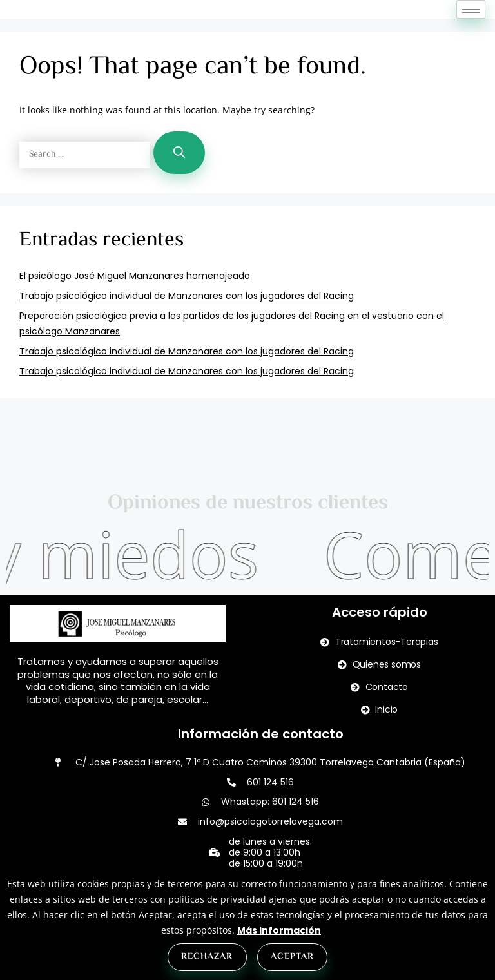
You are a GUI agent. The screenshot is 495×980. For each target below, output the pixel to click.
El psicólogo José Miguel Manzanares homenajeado (135, 304)
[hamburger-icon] (471, 24)
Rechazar (207, 957)
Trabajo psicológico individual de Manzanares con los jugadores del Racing (187, 324)
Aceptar (292, 957)
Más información (279, 930)
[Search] (179, 181)
